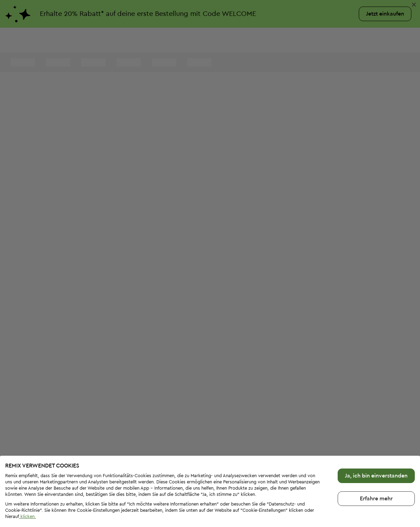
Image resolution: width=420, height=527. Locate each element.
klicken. (28, 494)
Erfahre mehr (376, 476)
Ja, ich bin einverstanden (376, 453)
